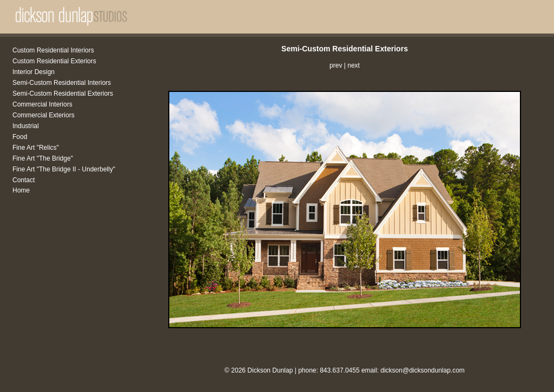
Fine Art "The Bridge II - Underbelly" (64, 169)
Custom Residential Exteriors (54, 61)
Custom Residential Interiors (53, 50)
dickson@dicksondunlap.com (423, 370)
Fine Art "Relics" (36, 148)
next (354, 65)
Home (21, 190)
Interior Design (34, 72)
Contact (24, 180)
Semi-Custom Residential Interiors (62, 83)
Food (20, 137)
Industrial (26, 126)
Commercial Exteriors (44, 115)
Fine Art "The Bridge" (43, 158)
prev (336, 65)
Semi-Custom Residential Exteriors (63, 94)
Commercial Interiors (42, 104)
